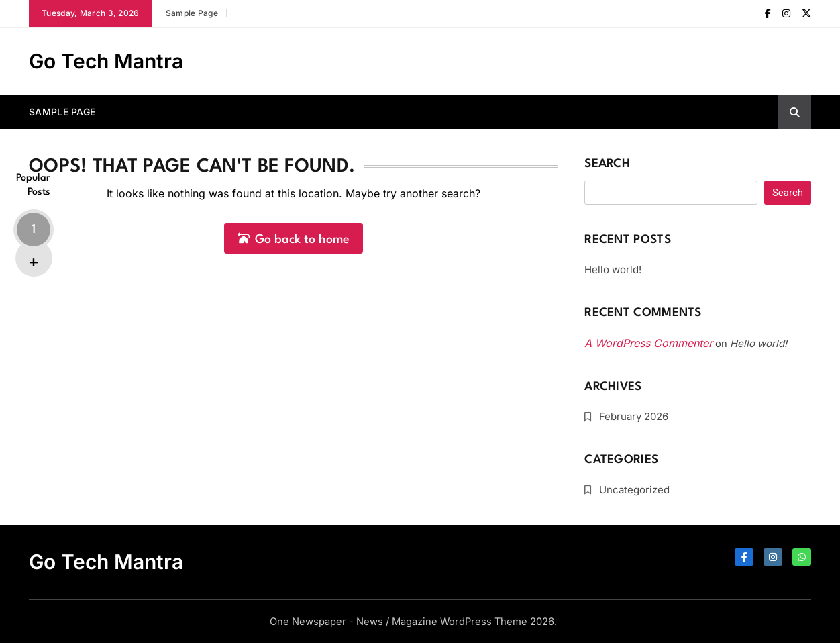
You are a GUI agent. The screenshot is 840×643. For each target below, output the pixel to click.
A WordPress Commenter (648, 343)
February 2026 (634, 416)
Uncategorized (634, 490)
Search (607, 164)
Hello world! (613, 269)
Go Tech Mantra (106, 61)
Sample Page (192, 13)
